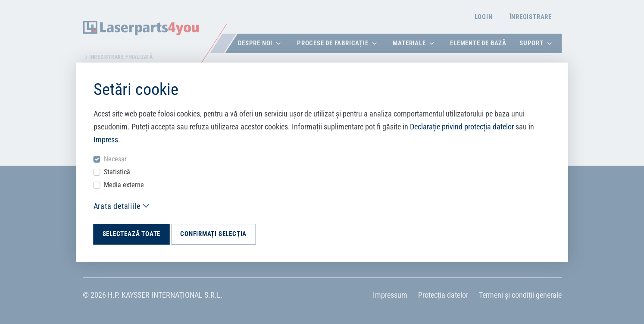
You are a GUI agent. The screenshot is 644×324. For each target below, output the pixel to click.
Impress (106, 140)
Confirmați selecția (213, 234)
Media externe (124, 185)
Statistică (117, 172)
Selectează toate (132, 234)
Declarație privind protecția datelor (462, 127)
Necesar (115, 159)
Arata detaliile (117, 206)
